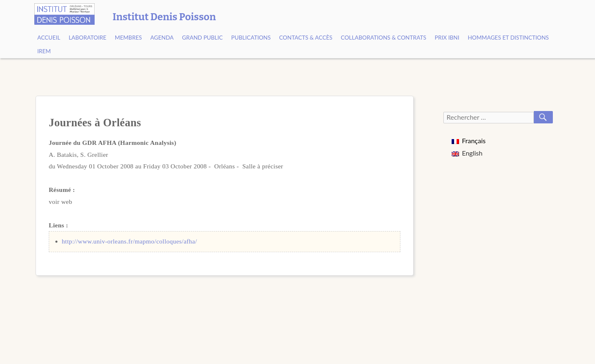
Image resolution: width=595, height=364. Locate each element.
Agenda (162, 38)
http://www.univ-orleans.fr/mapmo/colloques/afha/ (130, 241)
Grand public (203, 38)
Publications (251, 38)
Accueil (49, 38)
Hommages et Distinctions (508, 38)
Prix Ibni (447, 38)
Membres (129, 38)
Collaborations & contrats (384, 38)
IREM (44, 51)
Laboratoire (87, 38)
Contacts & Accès (306, 38)
